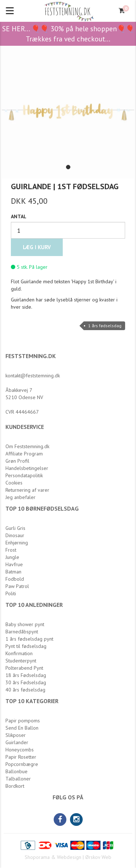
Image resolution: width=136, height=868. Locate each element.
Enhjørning (17, 543)
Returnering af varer (27, 490)
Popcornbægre (22, 764)
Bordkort (15, 786)
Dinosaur (15, 535)
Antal (19, 216)
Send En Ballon (22, 728)
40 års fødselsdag (25, 690)
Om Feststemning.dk (27, 446)
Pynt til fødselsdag (26, 646)
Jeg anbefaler (20, 497)
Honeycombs (20, 750)
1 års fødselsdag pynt (29, 639)
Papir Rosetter (21, 757)
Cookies (14, 483)
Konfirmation (19, 653)
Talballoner (18, 779)
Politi (11, 593)
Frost (11, 550)
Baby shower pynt (25, 624)
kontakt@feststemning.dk (33, 376)
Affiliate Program (24, 454)
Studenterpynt (21, 661)
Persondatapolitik (24, 475)
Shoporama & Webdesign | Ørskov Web (68, 857)
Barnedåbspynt (22, 632)
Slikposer (16, 735)
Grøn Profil (17, 461)
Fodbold (15, 579)
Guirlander (17, 742)
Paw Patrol (17, 586)
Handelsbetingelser (27, 468)
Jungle (12, 557)
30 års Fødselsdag (26, 682)
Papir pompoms (23, 721)
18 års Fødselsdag (26, 675)
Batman (13, 572)
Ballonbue (17, 771)
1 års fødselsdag (105, 326)
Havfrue (14, 564)
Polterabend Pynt (24, 668)
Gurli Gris (15, 528)
